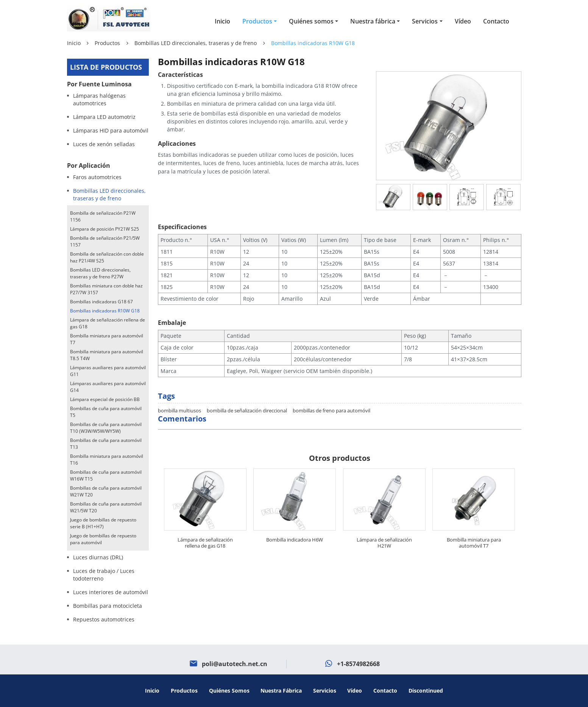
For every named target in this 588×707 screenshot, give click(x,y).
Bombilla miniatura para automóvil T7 (474, 528)
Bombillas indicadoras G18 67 (101, 302)
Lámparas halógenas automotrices (99, 99)
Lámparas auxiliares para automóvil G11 (108, 371)
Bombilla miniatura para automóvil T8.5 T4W (107, 355)
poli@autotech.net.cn (235, 664)
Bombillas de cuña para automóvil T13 (106, 444)
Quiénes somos (229, 691)
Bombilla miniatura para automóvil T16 (107, 460)
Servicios (325, 691)
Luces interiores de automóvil (111, 592)
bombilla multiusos (179, 396)
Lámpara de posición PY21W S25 (104, 229)
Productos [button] (257, 21)
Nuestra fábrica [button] (373, 21)
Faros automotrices (97, 177)
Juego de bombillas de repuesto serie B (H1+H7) (103, 523)
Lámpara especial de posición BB (105, 399)
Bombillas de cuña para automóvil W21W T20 (106, 491)
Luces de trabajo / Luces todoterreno (104, 575)
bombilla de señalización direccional (247, 396)
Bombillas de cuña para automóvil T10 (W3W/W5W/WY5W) (106, 428)
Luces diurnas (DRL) (98, 557)
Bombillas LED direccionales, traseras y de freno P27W (100, 273)
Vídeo (463, 21)
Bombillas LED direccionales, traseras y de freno (196, 43)
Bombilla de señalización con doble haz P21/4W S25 (107, 257)
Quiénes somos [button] (311, 21)
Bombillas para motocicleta (108, 606)
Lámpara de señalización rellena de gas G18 (205, 528)
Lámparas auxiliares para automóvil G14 (108, 387)
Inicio (222, 21)
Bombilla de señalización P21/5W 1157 (105, 241)
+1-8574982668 (358, 664)
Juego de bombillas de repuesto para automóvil (103, 539)
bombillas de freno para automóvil (331, 396)
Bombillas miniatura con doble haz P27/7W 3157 (106, 289)
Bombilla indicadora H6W (295, 525)
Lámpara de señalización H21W (384, 528)
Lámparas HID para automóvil (111, 130)
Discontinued (426, 691)
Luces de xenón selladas (104, 144)
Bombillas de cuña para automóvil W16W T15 (106, 475)
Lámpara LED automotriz (104, 117)
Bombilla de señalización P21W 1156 (103, 216)
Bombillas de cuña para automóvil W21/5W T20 (106, 507)
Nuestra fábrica (281, 691)
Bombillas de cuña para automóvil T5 (106, 412)
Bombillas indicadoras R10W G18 (105, 311)
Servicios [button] (425, 21)
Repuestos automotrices (104, 619)
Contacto (496, 21)
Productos (107, 43)
